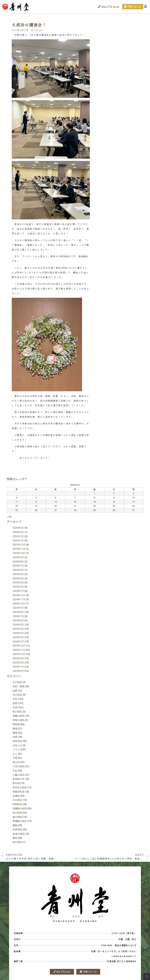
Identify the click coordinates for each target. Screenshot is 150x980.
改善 (15, 706)
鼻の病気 (17, 845)
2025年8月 (18, 565)
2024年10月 (19, 607)
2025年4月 (18, 581)
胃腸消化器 (18, 795)
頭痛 (15, 740)
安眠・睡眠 (18, 690)
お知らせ (17, 748)
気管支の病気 (20, 791)
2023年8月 (18, 666)
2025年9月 (18, 560)
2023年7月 (18, 670)
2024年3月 (18, 636)
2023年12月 (19, 649)
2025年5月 (18, 577)
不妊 (15, 774)
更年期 (16, 786)
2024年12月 (19, 598)
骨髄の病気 (18, 723)
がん (15, 757)
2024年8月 (18, 615)
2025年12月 (19, 548)
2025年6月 (18, 573)
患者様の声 (18, 782)
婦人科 (16, 765)
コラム (16, 753)
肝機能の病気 (20, 812)
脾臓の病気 (18, 719)
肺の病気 (17, 816)
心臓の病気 (18, 778)
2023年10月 (19, 657)
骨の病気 (17, 715)
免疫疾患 (17, 744)
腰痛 (15, 736)
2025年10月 (19, 556)
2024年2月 (18, 640)
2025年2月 (18, 590)
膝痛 (15, 732)
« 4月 (9, 520)
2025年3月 (18, 586)
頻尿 (15, 694)
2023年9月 (18, 661)
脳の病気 (17, 820)
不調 (15, 711)
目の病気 (17, 803)
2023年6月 (18, 674)
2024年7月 (18, 619)
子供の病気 (18, 769)
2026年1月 (18, 544)
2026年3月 (18, 535)
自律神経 (17, 833)
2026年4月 (18, 531)
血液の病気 (18, 837)
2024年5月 (18, 628)
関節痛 (16, 727)
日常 (15, 702)
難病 (15, 841)
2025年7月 (18, 569)
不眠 (15, 761)
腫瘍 (15, 828)
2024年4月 (18, 632)
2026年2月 (18, 539)
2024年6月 (18, 624)
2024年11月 (19, 603)
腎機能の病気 (20, 824)
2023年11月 (19, 653)
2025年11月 (19, 552)
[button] (145, 7)
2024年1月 (18, 645)
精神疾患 (17, 807)
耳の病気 (17, 685)
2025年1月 (18, 594)
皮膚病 (16, 799)
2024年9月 (18, 611)
